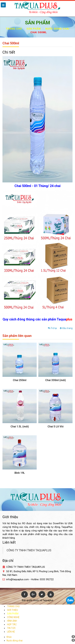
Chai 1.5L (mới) (20, 427)
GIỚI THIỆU (12, 610)
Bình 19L (20, 473)
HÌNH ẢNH (12, 621)
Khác (9, 637)
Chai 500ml (39, 32)
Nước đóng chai (57, 29)
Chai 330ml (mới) (56, 380)
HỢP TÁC (12, 624)
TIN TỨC (11, 628)
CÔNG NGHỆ (13, 617)
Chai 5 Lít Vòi (56, 427)
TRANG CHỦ (13, 606)
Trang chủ (14, 29)
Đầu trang (66, 328)
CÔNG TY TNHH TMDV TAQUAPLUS (29, 550)
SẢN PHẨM (12, 614)
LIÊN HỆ (11, 632)
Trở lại (52, 328)
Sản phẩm (34, 29)
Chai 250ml (20, 380)
